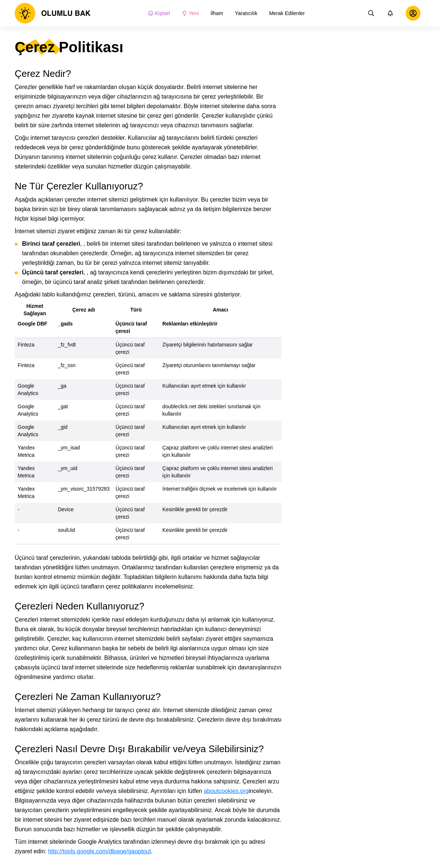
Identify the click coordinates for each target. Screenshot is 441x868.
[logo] (53, 13)
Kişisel (159, 13)
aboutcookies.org (226, 791)
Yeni (190, 13)
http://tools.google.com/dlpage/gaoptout (100, 851)
